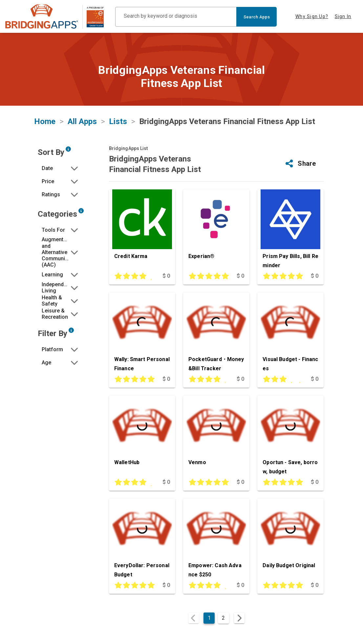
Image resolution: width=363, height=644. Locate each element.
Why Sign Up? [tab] (312, 16)
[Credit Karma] (142, 230)
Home (45, 121)
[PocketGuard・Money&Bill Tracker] (216, 333)
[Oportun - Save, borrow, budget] (290, 437)
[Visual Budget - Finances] (290, 333)
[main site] (54, 17)
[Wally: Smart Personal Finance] (142, 333)
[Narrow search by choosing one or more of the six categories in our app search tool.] (81, 211)
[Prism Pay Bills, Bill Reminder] (290, 230)
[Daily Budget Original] (290, 540)
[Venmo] (216, 437)
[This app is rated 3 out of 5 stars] (281, 379)
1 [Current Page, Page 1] (209, 618)
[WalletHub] (142, 437)
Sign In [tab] (343, 16)
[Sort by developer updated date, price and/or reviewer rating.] (68, 149)
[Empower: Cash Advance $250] (216, 540)
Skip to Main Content (0, 0)
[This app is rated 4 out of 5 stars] (133, 276)
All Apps (82, 121)
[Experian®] (216, 230)
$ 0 (166, 276)
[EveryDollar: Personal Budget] (142, 540)
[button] (61, 168)
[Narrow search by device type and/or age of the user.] (71, 330)
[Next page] (239, 618)
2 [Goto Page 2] (223, 618)
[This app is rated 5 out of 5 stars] (207, 276)
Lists (118, 121)
